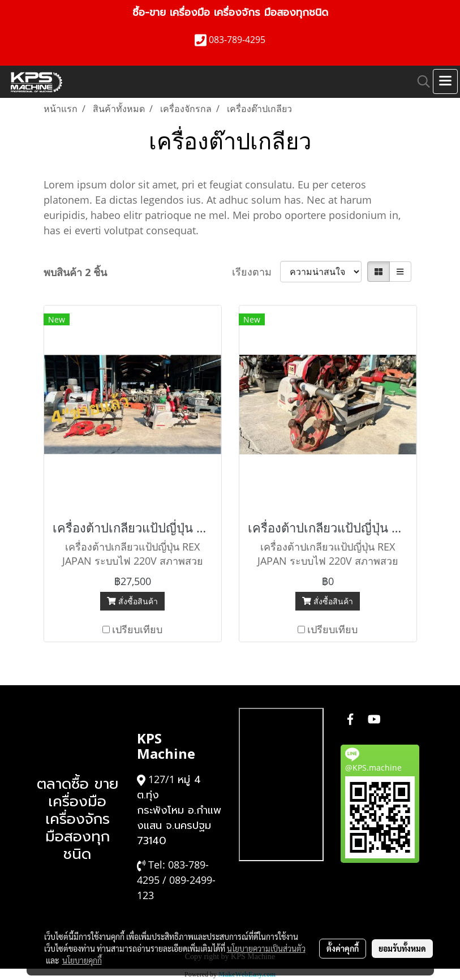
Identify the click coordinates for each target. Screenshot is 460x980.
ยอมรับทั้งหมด (402, 948)
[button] (420, 81)
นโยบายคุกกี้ (82, 960)
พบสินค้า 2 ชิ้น (75, 272)
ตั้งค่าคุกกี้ (343, 948)
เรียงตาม (256, 272)
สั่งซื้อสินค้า (132, 601)
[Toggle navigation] (445, 81)
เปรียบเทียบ (137, 629)
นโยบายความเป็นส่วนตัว (266, 948)
